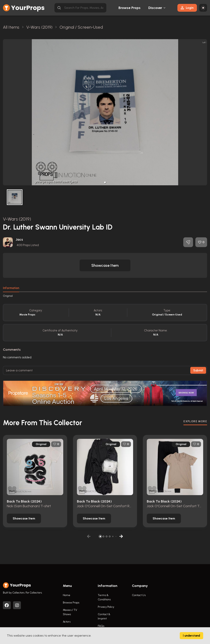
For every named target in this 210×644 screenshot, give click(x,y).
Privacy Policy (106, 607)
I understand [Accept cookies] (191, 636)
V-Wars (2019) (17, 219)
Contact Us (139, 595)
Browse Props (129, 8)
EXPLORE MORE (195, 421)
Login (187, 8)
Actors (67, 622)
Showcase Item (105, 265)
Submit (198, 370)
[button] (105, 182)
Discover (155, 8)
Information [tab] (11, 288)
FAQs (101, 626)
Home (67, 595)
